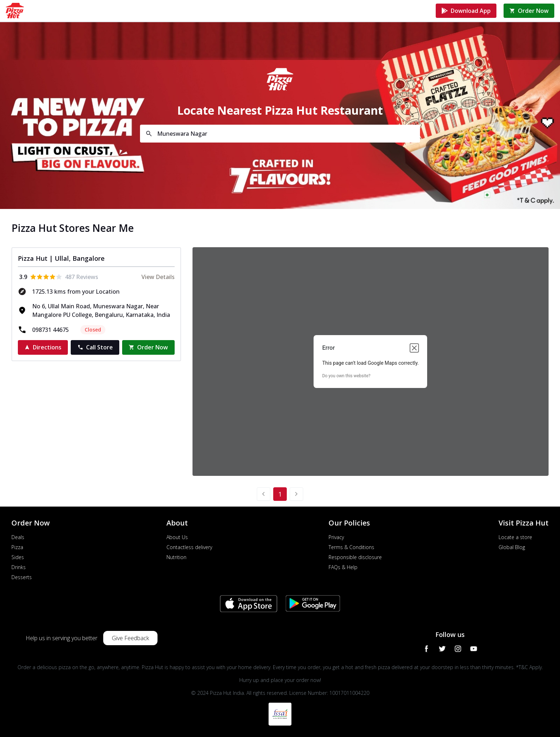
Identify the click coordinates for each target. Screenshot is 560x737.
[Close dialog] (414, 348)
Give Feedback (130, 638)
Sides (18, 557)
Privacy (336, 537)
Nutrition (176, 557)
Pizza (17, 547)
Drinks (19, 567)
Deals (18, 537)
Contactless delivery (189, 547)
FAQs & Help (343, 567)
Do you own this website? (346, 376)
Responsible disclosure (355, 557)
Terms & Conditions (351, 547)
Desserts (22, 577)
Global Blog (512, 547)
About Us (177, 537)
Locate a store (515, 537)
